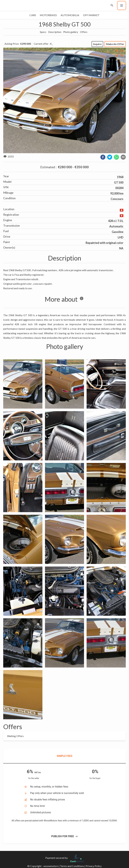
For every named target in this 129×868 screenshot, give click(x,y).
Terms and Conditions (72, 866)
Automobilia (70, 15)
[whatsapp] (116, 157)
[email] (123, 157)
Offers (84, 32)
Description (55, 32)
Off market (91, 15)
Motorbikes (48, 15)
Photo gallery (71, 32)
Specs (43, 32)
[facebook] (103, 157)
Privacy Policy (94, 866)
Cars (33, 15)
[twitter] (110, 157)
